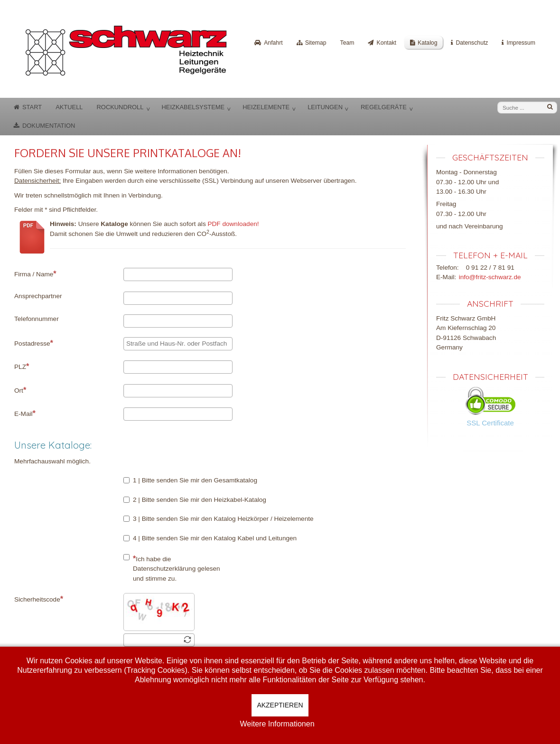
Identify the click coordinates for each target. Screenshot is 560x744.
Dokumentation (49, 126)
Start (32, 107)
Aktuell (69, 107)
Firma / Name (35, 273)
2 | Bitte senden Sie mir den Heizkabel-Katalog (195, 500)
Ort (20, 390)
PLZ (22, 366)
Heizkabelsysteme (193, 107)
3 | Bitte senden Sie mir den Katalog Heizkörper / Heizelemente (219, 519)
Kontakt (386, 43)
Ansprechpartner (38, 296)
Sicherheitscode (39, 599)
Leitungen (325, 107)
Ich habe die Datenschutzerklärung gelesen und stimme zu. (172, 568)
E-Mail (25, 413)
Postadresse (34, 343)
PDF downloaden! (233, 224)
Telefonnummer (37, 319)
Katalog (428, 43)
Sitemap (316, 43)
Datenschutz (472, 43)
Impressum (521, 43)
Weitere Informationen (277, 724)
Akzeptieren (280, 705)
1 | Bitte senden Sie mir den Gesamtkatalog (190, 480)
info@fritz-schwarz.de (490, 277)
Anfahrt (273, 43)
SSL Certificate (490, 423)
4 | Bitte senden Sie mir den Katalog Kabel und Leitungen (210, 538)
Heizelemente (266, 107)
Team (347, 43)
